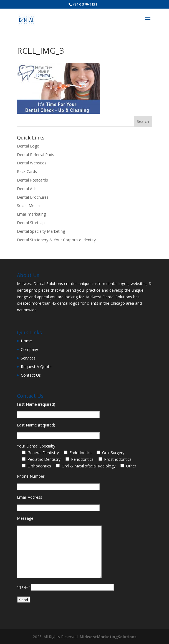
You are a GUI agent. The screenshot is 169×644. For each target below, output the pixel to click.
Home (26, 341)
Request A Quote (36, 367)
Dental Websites (32, 163)
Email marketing (31, 214)
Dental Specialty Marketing (41, 231)
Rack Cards (27, 171)
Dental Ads (27, 189)
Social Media (28, 205)
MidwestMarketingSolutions (108, 637)
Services (28, 358)
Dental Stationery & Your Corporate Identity (56, 240)
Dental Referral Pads (36, 155)
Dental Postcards (32, 180)
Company (29, 349)
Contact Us (31, 375)
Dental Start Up (31, 223)
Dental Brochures (33, 197)
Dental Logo (28, 146)
